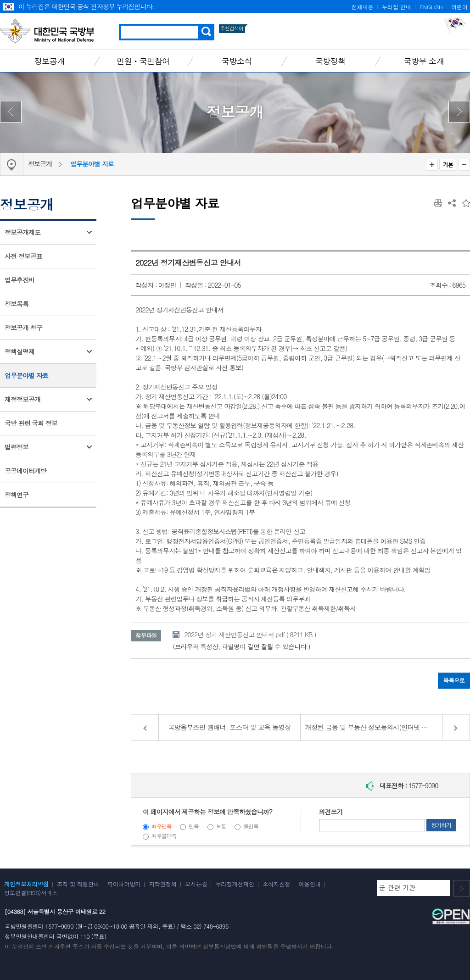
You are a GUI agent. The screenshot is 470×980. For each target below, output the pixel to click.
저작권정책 (162, 884)
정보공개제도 (22, 232)
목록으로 (454, 680)
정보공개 (50, 61)
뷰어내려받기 (124, 884)
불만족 (251, 826)
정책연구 (17, 495)
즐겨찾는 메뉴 (466, 203)
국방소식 (237, 61)
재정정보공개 (22, 399)
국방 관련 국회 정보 (31, 423)
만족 (194, 826)
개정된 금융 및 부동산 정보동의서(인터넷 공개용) (374, 727)
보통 (221, 826)
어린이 (459, 7)
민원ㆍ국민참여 (143, 61)
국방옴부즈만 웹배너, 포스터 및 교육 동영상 (229, 727)
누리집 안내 (396, 7)
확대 (432, 165)
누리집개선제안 (235, 884)
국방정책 (330, 61)
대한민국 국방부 (47, 31)
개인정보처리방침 (26, 884)
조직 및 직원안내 (78, 884)
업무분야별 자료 (92, 164)
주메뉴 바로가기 (0, 0)
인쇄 (438, 203)
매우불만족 (164, 836)
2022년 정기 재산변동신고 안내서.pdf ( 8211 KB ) (250, 635)
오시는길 (196, 884)
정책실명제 (20, 351)
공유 (452, 203)
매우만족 (162, 826)
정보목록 (17, 304)
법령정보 (17, 447)
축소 (464, 165)
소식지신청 (276, 884)
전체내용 (363, 7)
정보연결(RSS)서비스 (31, 893)
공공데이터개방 (25, 471)
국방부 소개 (424, 61)
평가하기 (441, 825)
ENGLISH (431, 7)
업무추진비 (20, 280)
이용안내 (309, 884)
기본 (448, 165)
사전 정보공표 (23, 256)
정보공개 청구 (23, 328)
